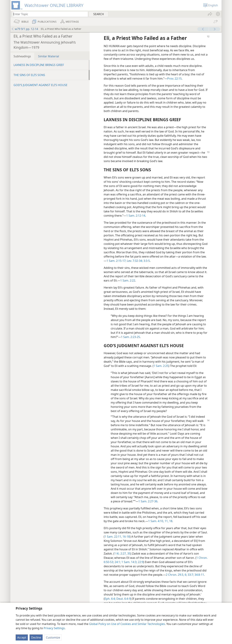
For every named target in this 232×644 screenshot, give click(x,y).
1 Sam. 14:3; (129, 562)
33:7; (190, 575)
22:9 (140, 562)
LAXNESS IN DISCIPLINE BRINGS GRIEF (39, 65)
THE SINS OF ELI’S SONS (29, 75)
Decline (36, 637)
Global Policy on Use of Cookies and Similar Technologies (127, 624)
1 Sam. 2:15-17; (116, 261)
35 (128, 554)
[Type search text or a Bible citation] (48, 14)
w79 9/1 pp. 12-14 (25, 29)
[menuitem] (218, 14)
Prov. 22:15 (174, 78)
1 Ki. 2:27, (120, 554)
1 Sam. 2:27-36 (148, 501)
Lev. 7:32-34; (134, 261)
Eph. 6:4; (110, 599)
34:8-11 (199, 575)
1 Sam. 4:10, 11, (158, 521)
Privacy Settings (54, 628)
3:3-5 (146, 261)
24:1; (117, 562)
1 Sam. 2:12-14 (136, 216)
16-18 (126, 537)
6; (185, 575)
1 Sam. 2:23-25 (130, 337)
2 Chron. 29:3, (175, 575)
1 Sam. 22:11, (113, 537)
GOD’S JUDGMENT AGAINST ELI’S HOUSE (40, 85)
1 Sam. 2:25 (161, 366)
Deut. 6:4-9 (123, 599)
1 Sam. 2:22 (128, 280)
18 (170, 521)
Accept (22, 637)
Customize (53, 637)
